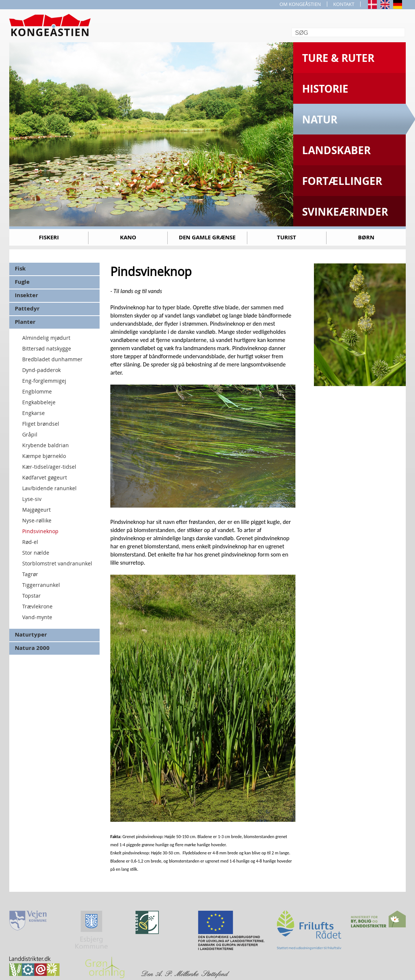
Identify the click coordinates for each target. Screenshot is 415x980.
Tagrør (30, 574)
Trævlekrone (37, 606)
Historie (325, 89)
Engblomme (37, 391)
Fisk (20, 268)
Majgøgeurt (36, 510)
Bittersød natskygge (47, 348)
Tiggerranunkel (41, 585)
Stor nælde (36, 553)
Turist (287, 237)
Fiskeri (49, 237)
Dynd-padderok (41, 370)
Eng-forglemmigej (44, 381)
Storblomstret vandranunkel (57, 563)
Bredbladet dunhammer (52, 359)
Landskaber (336, 150)
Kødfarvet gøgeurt (45, 477)
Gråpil (30, 434)
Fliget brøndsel (41, 424)
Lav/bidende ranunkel (49, 488)
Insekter (26, 295)
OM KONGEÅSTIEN (300, 4)
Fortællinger (342, 181)
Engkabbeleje (39, 402)
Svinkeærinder (345, 212)
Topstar (31, 596)
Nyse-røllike (37, 520)
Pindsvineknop (40, 531)
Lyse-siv (32, 499)
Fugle (22, 282)
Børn (366, 237)
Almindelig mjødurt (46, 338)
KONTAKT (344, 4)
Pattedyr (27, 308)
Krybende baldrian (46, 445)
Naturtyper (31, 634)
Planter (25, 322)
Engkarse (34, 413)
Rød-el (30, 542)
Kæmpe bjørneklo (44, 456)
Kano (128, 237)
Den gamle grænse (207, 237)
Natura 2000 (32, 648)
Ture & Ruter (338, 58)
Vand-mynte (37, 617)
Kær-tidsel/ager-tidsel (49, 467)
